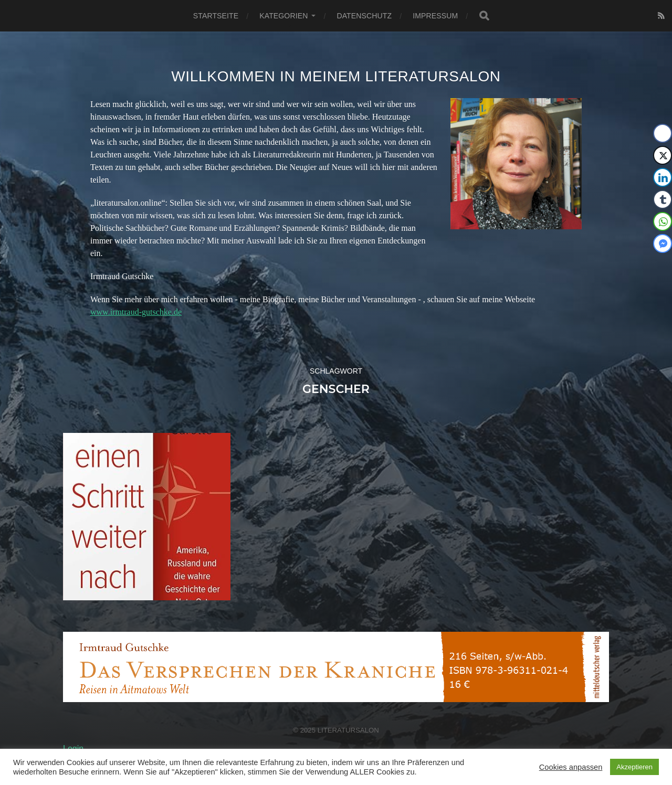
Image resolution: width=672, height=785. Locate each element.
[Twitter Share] (663, 155)
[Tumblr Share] (663, 199)
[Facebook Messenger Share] (663, 243)
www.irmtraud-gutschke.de (136, 312)
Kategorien (283, 16)
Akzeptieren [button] (634, 767)
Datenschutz (364, 16)
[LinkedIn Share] (663, 177)
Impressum (435, 16)
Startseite (216, 16)
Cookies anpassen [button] (571, 767)
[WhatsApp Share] (663, 221)
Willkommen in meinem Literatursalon (336, 76)
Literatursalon (348, 730)
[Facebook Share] (663, 133)
